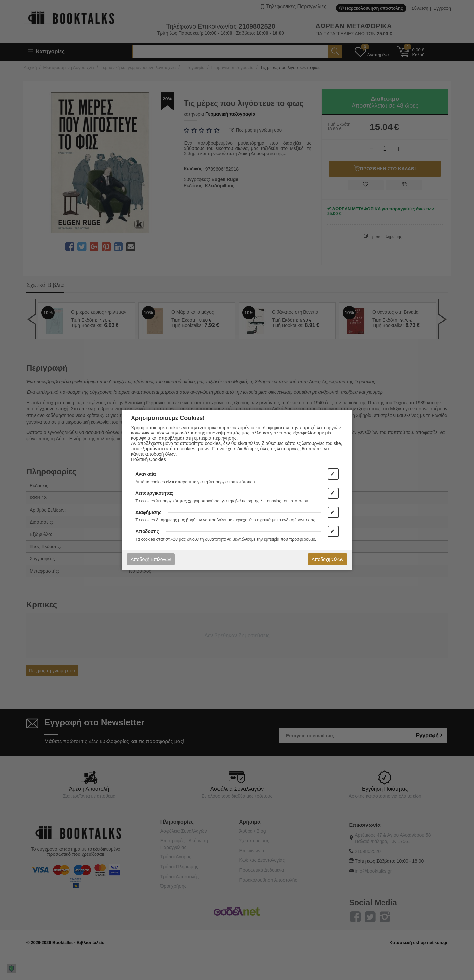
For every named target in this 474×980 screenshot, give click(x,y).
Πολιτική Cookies (148, 459)
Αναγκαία (145, 474)
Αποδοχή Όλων (328, 559)
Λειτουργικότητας (154, 493)
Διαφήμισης (148, 512)
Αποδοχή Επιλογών (151, 559)
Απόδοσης (147, 531)
